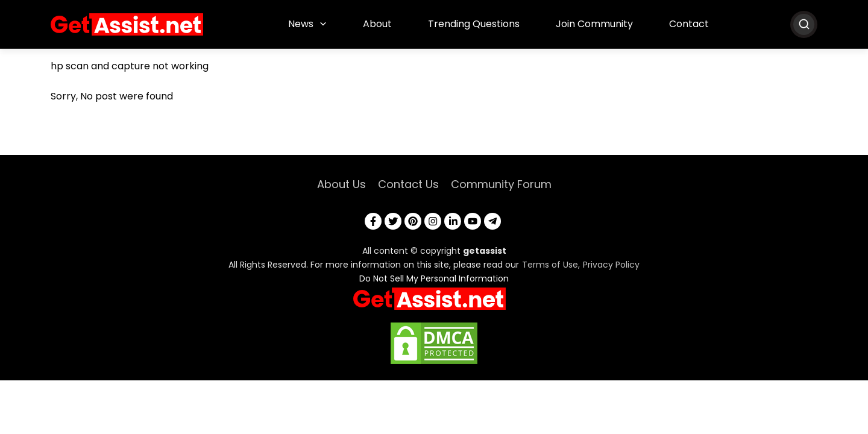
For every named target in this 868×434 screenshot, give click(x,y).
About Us (341, 184)
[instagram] (433, 221)
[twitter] (393, 221)
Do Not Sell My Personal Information (434, 278)
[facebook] (373, 221)
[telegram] (492, 221)
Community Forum (501, 184)
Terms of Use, (551, 265)
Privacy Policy (611, 265)
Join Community (594, 24)
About (377, 24)
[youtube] (473, 221)
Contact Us (408, 184)
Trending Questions (474, 24)
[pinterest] (413, 221)
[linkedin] (453, 221)
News (301, 24)
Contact (689, 24)
